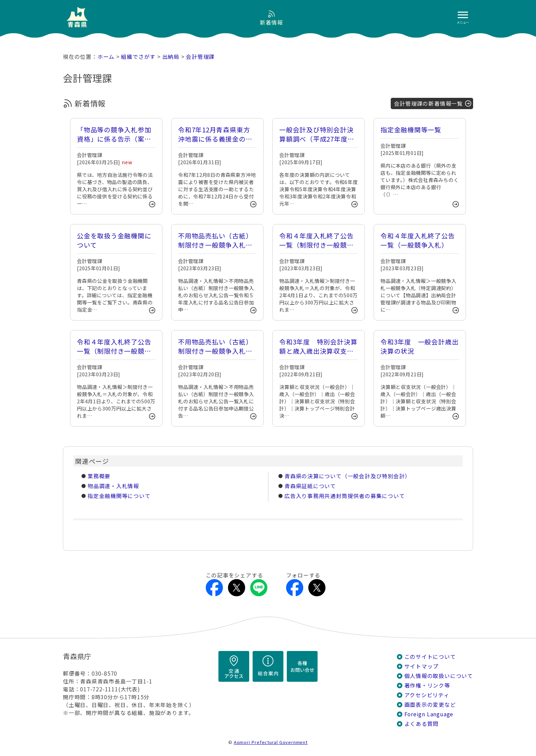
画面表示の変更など (430, 705)
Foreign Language (429, 714)
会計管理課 (200, 57)
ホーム (106, 57)
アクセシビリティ (427, 695)
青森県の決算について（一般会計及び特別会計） (347, 476)
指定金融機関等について (119, 496)
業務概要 (99, 476)
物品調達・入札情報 (113, 486)
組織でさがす (138, 57)
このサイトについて (430, 657)
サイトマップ (422, 666)
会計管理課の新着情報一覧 (428, 103)
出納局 (171, 57)
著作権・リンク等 (427, 685)
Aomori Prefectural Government (271, 742)
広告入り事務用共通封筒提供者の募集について (345, 496)
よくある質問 (422, 724)
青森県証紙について (310, 486)
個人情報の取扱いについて (439, 676)
